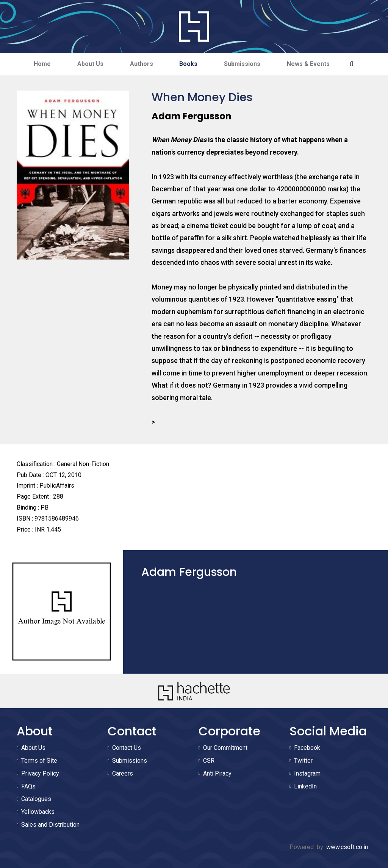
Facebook (307, 748)
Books (189, 64)
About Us (90, 64)
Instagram (307, 773)
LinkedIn (305, 786)
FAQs (28, 786)
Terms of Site (39, 761)
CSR (209, 761)
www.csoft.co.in (347, 847)
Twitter (303, 761)
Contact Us (127, 748)
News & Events (309, 64)
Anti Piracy (217, 773)
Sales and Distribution (50, 825)
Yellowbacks (38, 812)
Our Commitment (225, 748)
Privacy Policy (40, 773)
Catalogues (36, 799)
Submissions (242, 64)
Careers (123, 773)
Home (42, 64)
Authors (142, 64)
